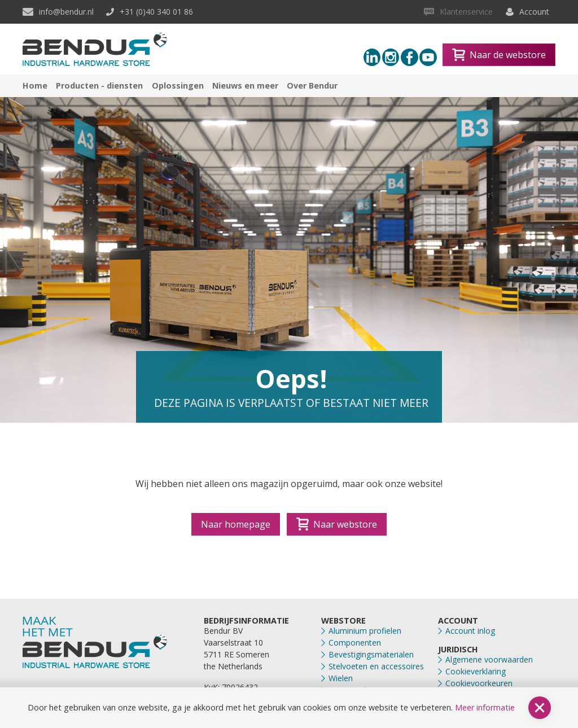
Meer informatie (485, 707)
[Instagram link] (391, 57)
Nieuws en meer (245, 85)
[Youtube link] (428, 57)
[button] (540, 708)
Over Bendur (312, 85)
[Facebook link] (410, 57)
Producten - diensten (99, 85)
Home (35, 85)
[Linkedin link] (372, 57)
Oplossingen (178, 85)
